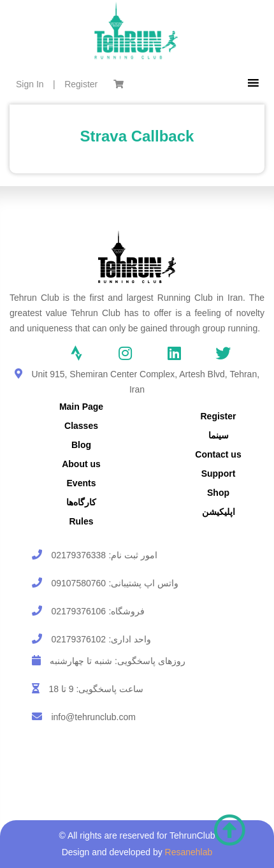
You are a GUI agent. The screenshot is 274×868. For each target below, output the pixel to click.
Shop (218, 493)
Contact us (218, 454)
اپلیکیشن (219, 512)
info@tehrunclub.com (93, 717)
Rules (81, 521)
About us (81, 464)
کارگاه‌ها (81, 502)
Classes (81, 426)
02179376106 (78, 611)
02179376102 (78, 639)
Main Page (81, 407)
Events (82, 483)
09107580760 (78, 583)
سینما (219, 435)
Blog (81, 445)
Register (81, 84)
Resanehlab (189, 852)
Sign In (30, 84)
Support (219, 474)
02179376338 (78, 555)
